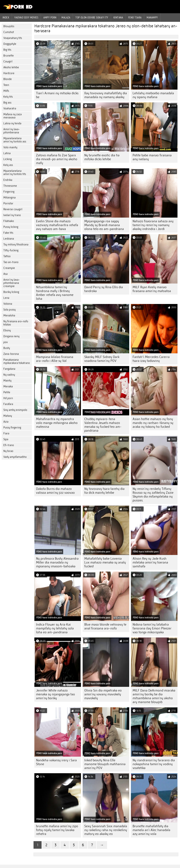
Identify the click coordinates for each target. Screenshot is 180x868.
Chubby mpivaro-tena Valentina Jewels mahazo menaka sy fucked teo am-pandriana (103, 425)
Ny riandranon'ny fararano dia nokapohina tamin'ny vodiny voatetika (154, 764)
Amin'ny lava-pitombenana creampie (12, 283)
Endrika (8, 180)
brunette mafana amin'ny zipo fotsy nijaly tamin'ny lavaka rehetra (57, 830)
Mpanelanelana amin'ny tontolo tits (15, 172)
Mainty (7, 381)
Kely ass (8, 165)
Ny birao (8, 451)
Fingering (9, 192)
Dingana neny (11, 336)
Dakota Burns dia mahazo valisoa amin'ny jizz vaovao (55, 491)
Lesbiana (9, 239)
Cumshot (9, 32)
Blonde (8, 79)
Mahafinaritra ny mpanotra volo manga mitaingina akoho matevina (57, 423)
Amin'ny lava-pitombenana (12, 131)
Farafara (8, 404)
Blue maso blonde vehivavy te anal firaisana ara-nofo (105, 626)
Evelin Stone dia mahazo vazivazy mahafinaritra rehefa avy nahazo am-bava (57, 225)
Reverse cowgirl (13, 209)
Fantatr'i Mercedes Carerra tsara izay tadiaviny (151, 359)
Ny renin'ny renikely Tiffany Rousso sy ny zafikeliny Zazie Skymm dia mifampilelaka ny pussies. (153, 495)
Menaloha (9, 315)
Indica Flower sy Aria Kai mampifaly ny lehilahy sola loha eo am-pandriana (55, 628)
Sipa (6, 439)
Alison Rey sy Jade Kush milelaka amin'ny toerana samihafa (150, 562)
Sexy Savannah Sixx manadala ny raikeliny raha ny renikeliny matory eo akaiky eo (106, 830)
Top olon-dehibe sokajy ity (92, 17)
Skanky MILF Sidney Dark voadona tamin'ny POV (102, 359)
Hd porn (8, 398)
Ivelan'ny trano (12, 215)
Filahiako (9, 221)
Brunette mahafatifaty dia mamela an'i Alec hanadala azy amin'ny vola (151, 830)
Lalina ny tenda (12, 123)
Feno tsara (135, 17)
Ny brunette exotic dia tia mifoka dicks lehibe (102, 157)
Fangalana (9, 369)
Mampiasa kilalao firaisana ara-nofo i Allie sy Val (55, 359)
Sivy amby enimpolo (15, 410)
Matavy (8, 416)
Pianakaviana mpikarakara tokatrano (17, 361)
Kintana (118, 17)
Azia (6, 422)
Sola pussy (9, 310)
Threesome (10, 186)
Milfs (6, 91)
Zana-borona (11, 354)
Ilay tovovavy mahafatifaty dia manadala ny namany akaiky (106, 95)
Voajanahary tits (13, 38)
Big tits (7, 50)
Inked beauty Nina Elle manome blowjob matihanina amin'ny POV (105, 764)
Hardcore (9, 73)
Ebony (7, 330)
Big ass (7, 103)
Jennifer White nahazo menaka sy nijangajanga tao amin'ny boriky (55, 694)
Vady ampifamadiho (15, 457)
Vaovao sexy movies (26, 17)
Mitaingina (9, 198)
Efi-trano (9, 445)
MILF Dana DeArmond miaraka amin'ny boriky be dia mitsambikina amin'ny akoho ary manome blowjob (154, 696)
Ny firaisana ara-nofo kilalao (16, 323)
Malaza (66, 17)
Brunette (9, 56)
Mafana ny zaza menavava (12, 116)
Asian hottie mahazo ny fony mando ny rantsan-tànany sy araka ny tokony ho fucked (153, 423)
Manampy (152, 17)
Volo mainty (10, 147)
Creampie (9, 268)
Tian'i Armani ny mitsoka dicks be (57, 95)
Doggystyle (10, 44)
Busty (7, 348)
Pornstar (8, 203)
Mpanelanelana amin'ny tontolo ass (15, 140)
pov (6, 342)
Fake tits (8, 233)
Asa (5, 274)
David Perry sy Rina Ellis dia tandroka (104, 289)
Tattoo (7, 256)
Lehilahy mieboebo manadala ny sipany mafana (153, 95)
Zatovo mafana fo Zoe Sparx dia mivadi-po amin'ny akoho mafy (57, 159)
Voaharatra (10, 108)
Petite (7, 392)
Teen (6, 85)
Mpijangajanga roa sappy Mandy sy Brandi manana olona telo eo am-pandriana (104, 225)
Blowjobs (9, 26)
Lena (6, 298)
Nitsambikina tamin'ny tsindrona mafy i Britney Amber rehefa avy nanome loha (55, 293)
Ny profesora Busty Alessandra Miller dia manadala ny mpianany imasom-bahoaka (57, 562)
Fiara (6, 433)
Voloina (8, 304)
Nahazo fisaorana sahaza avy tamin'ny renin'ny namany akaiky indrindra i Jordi (153, 225)
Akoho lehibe (11, 67)
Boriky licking (11, 292)
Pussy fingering (12, 428)
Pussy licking (11, 227)
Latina (7, 153)
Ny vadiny (9, 375)
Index (6, 17)
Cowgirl (8, 61)
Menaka (8, 386)
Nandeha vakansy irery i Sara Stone (56, 762)
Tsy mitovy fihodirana (16, 245)
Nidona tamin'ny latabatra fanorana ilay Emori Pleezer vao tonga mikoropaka (152, 628)
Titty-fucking (11, 250)
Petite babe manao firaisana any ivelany (152, 157)
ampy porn (50, 17)
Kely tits (8, 97)
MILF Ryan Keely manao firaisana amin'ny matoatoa (152, 289)
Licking (8, 159)
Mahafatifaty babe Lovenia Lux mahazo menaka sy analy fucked (105, 562)
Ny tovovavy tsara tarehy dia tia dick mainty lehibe (104, 491)
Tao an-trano (11, 262)
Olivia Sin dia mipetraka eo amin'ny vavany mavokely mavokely (103, 694)
